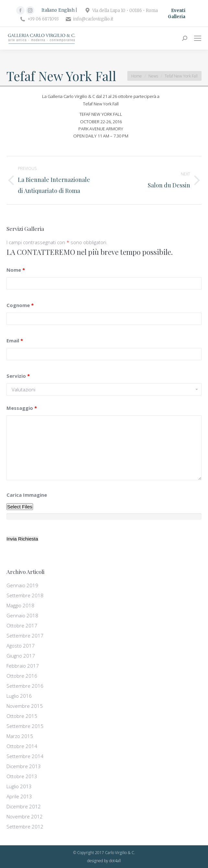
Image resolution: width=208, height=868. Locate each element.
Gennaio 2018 (22, 615)
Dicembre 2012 (24, 806)
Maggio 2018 (20, 605)
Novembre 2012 (25, 816)
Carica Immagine (27, 495)
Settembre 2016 (25, 686)
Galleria (177, 17)
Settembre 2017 (25, 636)
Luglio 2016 (19, 696)
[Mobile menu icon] (198, 38)
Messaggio (22, 408)
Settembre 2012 (25, 826)
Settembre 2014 (25, 756)
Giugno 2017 (21, 656)
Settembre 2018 (25, 595)
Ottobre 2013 (22, 776)
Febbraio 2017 (23, 666)
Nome (16, 270)
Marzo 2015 (20, 736)
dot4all (115, 861)
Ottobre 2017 (22, 625)
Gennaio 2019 (22, 585)
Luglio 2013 (19, 786)
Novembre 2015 (25, 706)
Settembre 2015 (25, 726)
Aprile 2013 (19, 796)
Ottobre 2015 (22, 716)
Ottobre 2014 (22, 746)
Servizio (18, 376)
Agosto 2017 (21, 646)
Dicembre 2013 (24, 766)
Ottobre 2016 (22, 676)
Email (15, 340)
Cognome (20, 305)
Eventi (178, 11)
